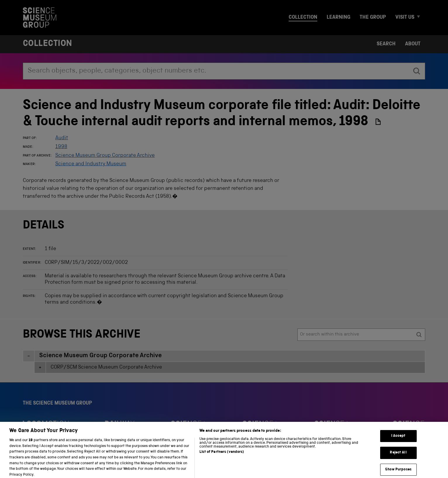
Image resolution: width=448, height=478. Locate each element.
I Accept (398, 440)
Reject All (398, 456)
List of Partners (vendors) (222, 456)
